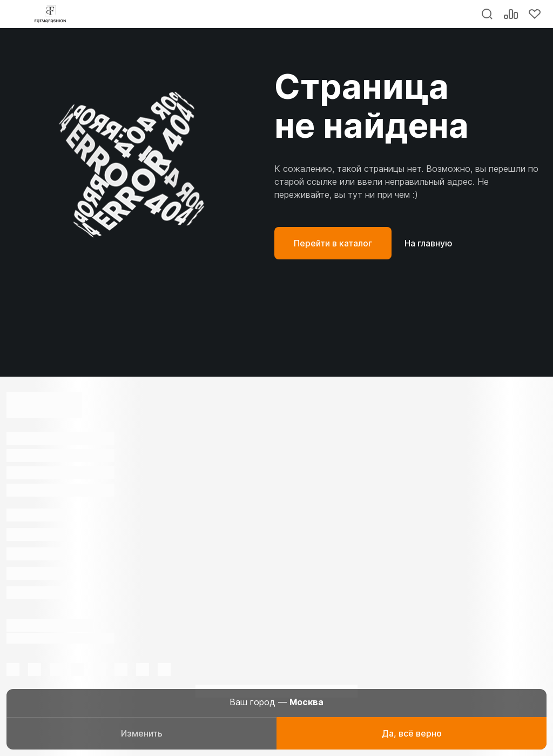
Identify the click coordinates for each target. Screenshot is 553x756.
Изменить (142, 733)
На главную (429, 243)
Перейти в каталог (333, 243)
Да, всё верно (412, 733)
